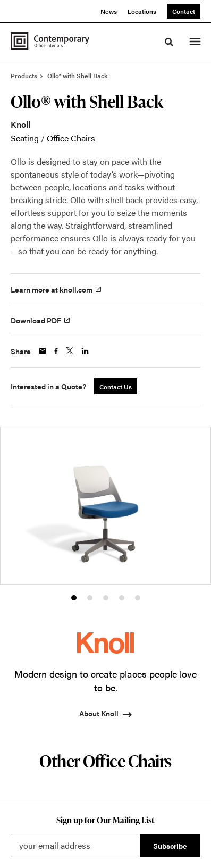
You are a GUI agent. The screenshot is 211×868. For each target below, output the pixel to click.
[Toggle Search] (169, 42)
